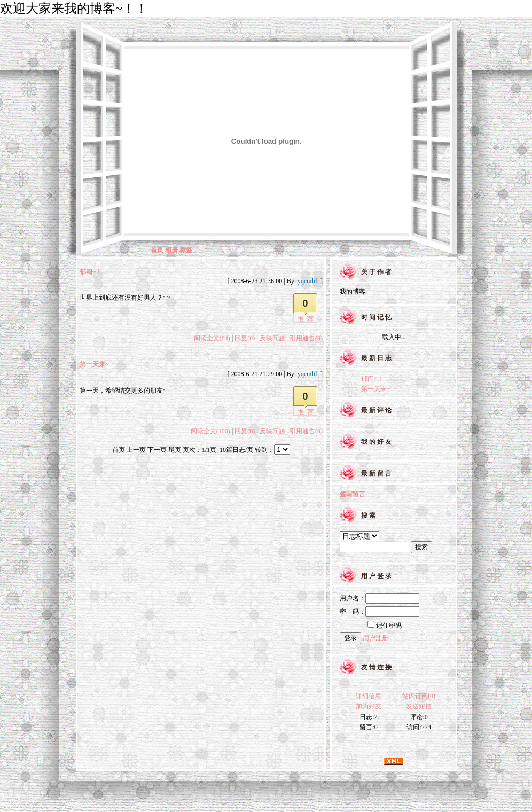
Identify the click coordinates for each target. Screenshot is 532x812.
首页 (157, 250)
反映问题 (272, 338)
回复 (245, 338)
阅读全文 (212, 338)
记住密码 (385, 626)
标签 (186, 250)
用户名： (380, 598)
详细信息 (369, 696)
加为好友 (369, 706)
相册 (171, 250)
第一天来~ (94, 364)
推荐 (307, 319)
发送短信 (419, 706)
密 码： (380, 612)
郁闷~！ (91, 272)
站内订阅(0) (419, 696)
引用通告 (306, 338)
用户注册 (375, 638)
